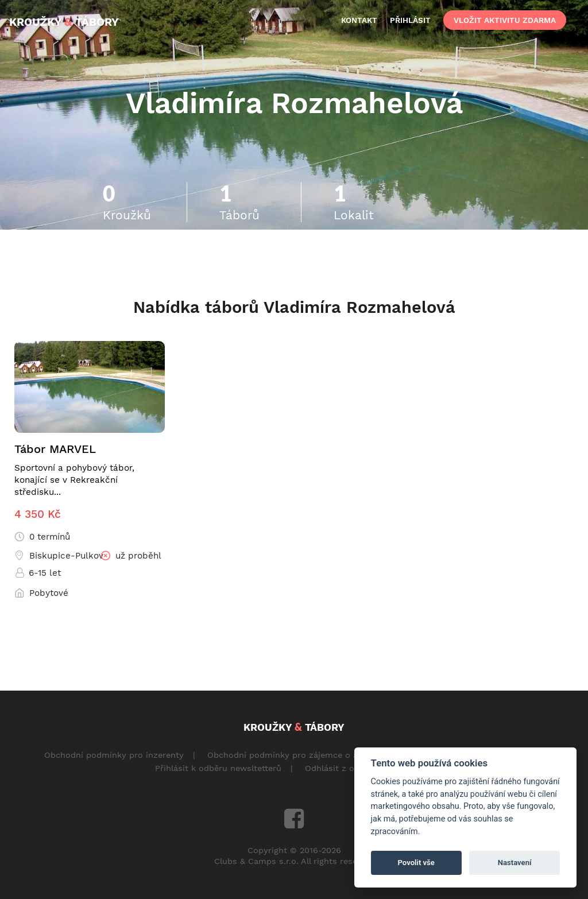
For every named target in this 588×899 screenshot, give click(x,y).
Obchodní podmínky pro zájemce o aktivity (295, 755)
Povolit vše (416, 863)
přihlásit (410, 20)
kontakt (359, 20)
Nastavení (515, 863)
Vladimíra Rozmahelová (294, 103)
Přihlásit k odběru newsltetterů (218, 768)
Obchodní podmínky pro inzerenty (114, 755)
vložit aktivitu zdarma (505, 20)
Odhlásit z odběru (341, 768)
